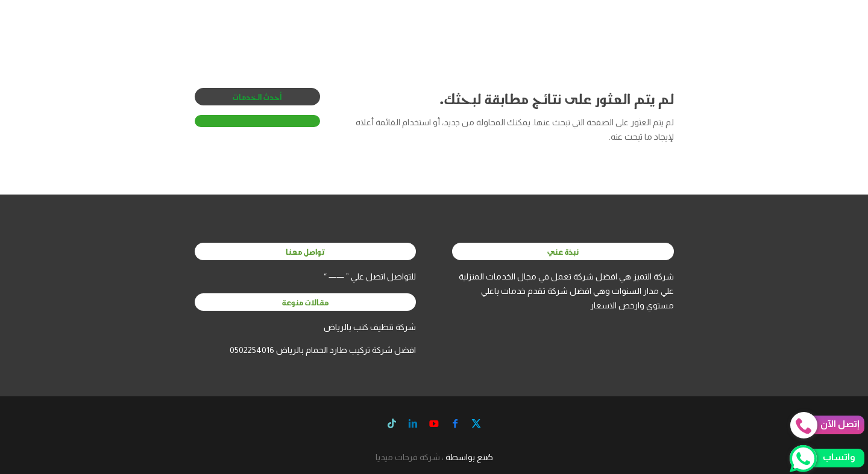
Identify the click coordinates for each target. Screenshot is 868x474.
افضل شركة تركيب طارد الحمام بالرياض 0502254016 (323, 350)
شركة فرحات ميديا (408, 457)
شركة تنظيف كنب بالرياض (370, 327)
